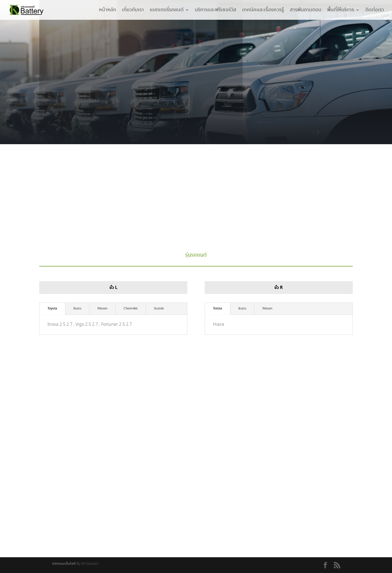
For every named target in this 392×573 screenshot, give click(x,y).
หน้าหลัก (108, 11)
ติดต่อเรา (375, 11)
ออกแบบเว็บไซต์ (64, 564)
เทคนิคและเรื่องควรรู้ (263, 11)
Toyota (52, 309)
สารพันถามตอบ (306, 11)
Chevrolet (131, 309)
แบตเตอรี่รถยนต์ (167, 11)
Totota (217, 309)
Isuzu (77, 309)
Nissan (102, 309)
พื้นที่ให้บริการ (341, 11)
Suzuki (159, 309)
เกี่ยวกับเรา (133, 11)
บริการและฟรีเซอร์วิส (215, 11)
